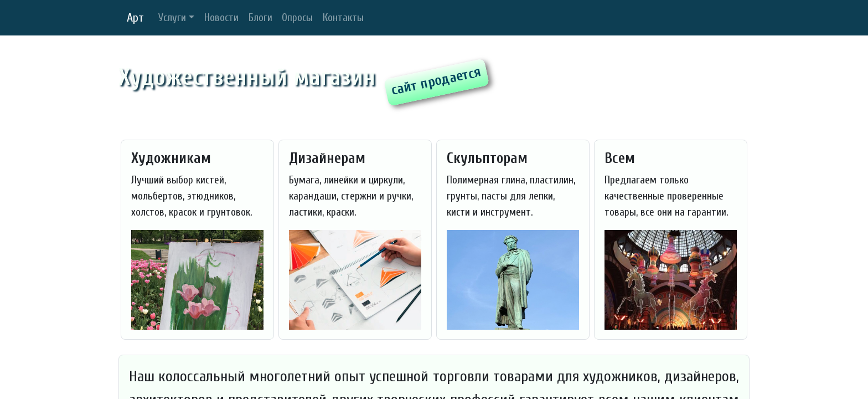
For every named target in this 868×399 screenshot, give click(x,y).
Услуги (172, 18)
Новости (221, 18)
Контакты (343, 18)
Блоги (260, 18)
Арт (135, 18)
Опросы (297, 18)
